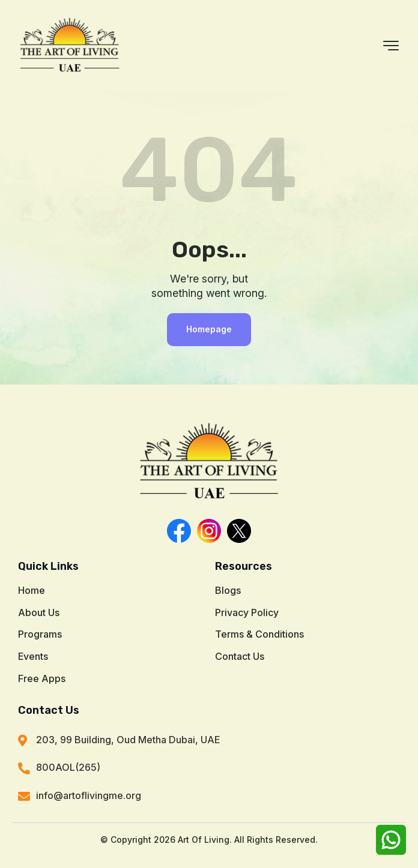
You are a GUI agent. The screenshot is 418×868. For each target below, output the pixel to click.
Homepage (209, 329)
